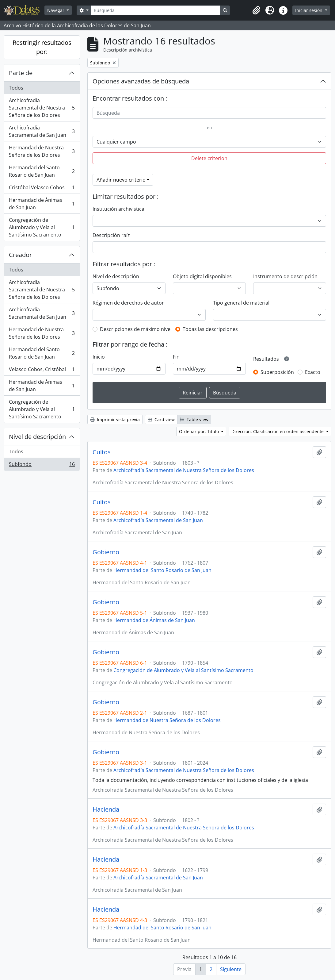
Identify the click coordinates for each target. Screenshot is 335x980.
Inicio (99, 357)
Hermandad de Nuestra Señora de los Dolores (42, 151)
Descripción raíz (111, 235)
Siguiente (231, 969)
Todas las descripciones (210, 329)
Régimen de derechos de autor (128, 303)
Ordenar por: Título (200, 431)
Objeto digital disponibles (202, 276)
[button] (256, 10)
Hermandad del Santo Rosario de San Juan (42, 171)
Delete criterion (209, 158)
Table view (194, 419)
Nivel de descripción (37, 437)
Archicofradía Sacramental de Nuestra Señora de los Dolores (42, 108)
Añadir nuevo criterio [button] (121, 180)
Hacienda (106, 809)
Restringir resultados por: (42, 47)
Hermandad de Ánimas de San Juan (42, 204)
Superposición (277, 372)
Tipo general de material (241, 303)
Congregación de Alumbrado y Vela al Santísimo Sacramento (42, 227)
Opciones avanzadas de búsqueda (141, 81)
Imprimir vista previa (115, 419)
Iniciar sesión (309, 10)
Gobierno (106, 552)
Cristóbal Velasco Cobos (42, 189)
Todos (16, 88)
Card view (161, 419)
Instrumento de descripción (285, 276)
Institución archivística (118, 209)
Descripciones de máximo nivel (136, 329)
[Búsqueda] (156, 10)
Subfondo (42, 465)
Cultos (102, 452)
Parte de (21, 73)
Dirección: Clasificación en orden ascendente (278, 431)
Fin (176, 357)
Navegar (56, 10)
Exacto (313, 372)
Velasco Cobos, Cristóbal (42, 371)
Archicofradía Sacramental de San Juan (42, 131)
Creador (20, 255)
